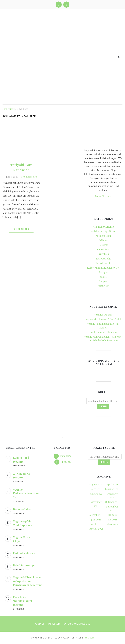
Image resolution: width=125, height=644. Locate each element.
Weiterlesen (21, 229)
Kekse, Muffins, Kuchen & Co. (103, 268)
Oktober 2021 (112, 502)
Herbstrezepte (103, 263)
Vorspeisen (103, 286)
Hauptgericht (103, 259)
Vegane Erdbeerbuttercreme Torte (26, 493)
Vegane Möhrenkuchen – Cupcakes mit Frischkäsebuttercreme (28, 581)
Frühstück (103, 254)
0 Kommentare (29, 177)
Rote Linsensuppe (24, 565)
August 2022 (96, 484)
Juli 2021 (112, 515)
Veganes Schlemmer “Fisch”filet (103, 319)
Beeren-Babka (22, 509)
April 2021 (96, 524)
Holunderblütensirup (27, 553)
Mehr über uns (103, 196)
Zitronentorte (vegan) (22, 476)
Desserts (103, 245)
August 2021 (96, 515)
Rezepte (103, 272)
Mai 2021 (112, 519)
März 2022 (96, 489)
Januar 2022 (96, 494)
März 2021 (112, 524)
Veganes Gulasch (103, 315)
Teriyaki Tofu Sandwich (21, 167)
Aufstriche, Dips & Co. (103, 231)
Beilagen (103, 240)
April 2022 (112, 484)
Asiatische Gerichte (103, 227)
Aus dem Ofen (103, 236)
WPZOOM (90, 638)
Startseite (9, 109)
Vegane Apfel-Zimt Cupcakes (22, 523)
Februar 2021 (96, 529)
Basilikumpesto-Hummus (103, 332)
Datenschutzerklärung (77, 624)
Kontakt (39, 624)
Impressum (54, 624)
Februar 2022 (112, 489)
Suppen (103, 281)
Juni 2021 (96, 519)
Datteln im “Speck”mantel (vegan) (22, 601)
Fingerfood (103, 249)
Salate (103, 277)
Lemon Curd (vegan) (21, 460)
